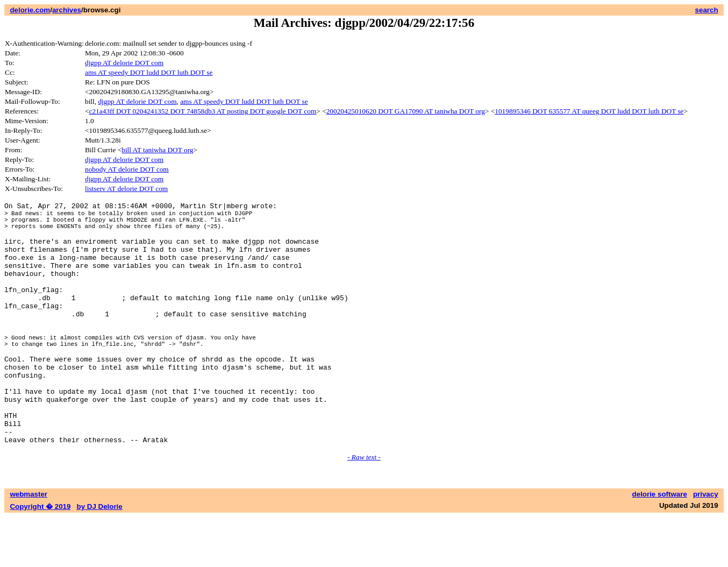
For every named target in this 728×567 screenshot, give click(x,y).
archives (67, 10)
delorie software (660, 544)
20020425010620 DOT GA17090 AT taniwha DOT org (406, 111)
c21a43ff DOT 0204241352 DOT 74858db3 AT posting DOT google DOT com (203, 111)
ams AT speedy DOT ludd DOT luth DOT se (149, 72)
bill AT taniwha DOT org (157, 150)
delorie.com (30, 10)
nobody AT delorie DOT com (127, 169)
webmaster (28, 544)
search (707, 10)
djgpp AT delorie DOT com (124, 63)
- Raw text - (364, 507)
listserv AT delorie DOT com (126, 189)
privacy (706, 544)
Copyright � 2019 (40, 557)
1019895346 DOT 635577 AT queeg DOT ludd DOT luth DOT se (589, 111)
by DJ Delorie (100, 557)
